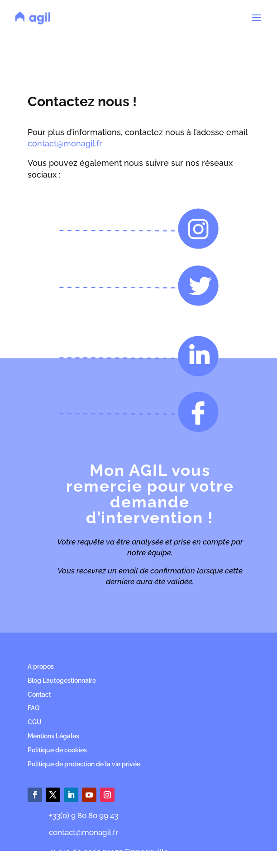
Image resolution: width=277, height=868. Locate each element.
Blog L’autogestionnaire (62, 680)
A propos (41, 666)
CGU (35, 722)
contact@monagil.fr (65, 143)
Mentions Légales (53, 736)
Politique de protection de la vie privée (84, 764)
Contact (39, 694)
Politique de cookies (57, 750)
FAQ (34, 708)
